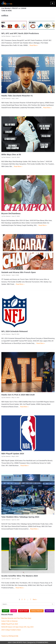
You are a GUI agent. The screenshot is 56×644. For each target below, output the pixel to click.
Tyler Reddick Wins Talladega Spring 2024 (20, 517)
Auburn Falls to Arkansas (9, 621)
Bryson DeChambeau (11, 213)
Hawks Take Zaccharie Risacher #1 (17, 96)
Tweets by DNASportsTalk (10, 636)
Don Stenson (7, 36)
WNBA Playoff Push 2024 (10, 624)
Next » (35, 599)
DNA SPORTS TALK (20, 642)
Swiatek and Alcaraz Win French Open (19, 272)
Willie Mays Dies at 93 (11, 154)
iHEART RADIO (23, 611)
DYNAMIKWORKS (42, 642)
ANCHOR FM (49, 611)
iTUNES (14, 611)
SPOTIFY (6, 611)
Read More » (34, 45)
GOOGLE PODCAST (37, 611)
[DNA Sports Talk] (7, 3)
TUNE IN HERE (7, 11)
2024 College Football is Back (11, 630)
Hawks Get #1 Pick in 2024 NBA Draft (18, 395)
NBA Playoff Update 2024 (13, 454)
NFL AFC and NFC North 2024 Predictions (20, 33)
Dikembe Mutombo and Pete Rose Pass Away (16, 618)
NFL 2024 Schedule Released (14, 331)
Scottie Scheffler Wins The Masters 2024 (20, 576)
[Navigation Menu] (52, 3)
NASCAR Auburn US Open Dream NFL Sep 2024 (17, 627)
